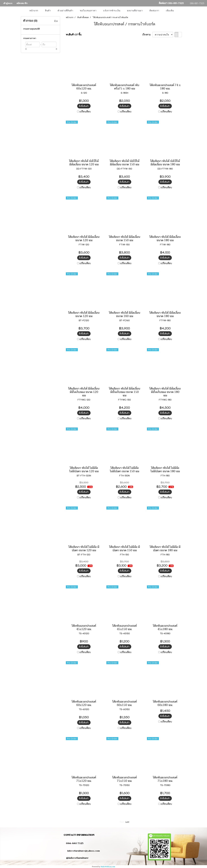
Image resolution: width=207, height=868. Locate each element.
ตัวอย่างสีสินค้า (65, 11)
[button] (180, 11)
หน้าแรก (34, 11)
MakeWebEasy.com (108, 867)
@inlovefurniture (77, 858)
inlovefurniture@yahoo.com (82, 851)
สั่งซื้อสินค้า (84, 106)
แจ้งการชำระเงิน (112, 11)
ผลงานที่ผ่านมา (135, 11)
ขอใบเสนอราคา (88, 11)
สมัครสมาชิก (22, 3)
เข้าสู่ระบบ (8, 3)
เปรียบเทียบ (85, 111)
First (122, 822)
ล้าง (56, 21)
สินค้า (48, 11)
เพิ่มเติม (170, 11)
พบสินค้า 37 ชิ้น (74, 34)
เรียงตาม (147, 34)
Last (127, 822)
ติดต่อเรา (154, 11)
